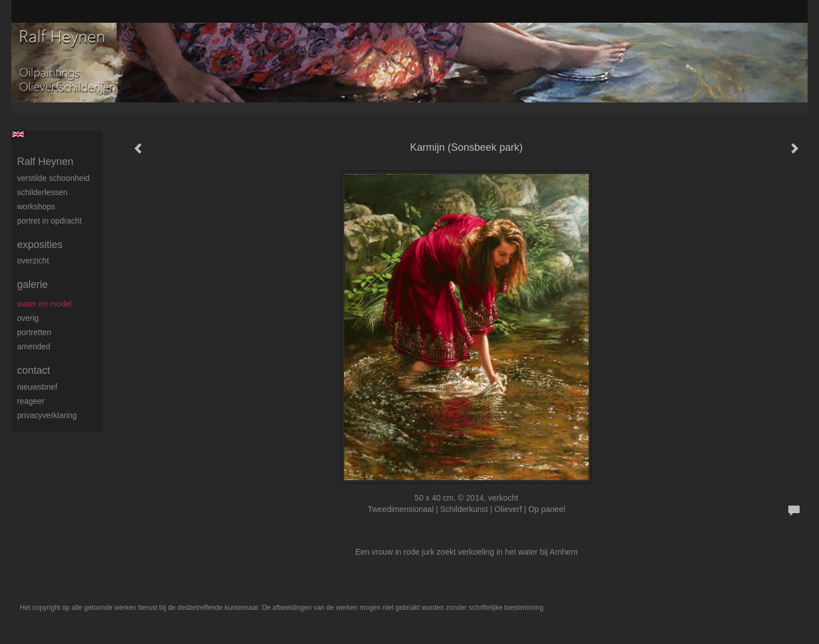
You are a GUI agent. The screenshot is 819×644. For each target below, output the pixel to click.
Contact (34, 370)
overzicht (33, 261)
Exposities (40, 245)
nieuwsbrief (37, 387)
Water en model (44, 304)
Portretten (34, 332)
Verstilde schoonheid (53, 178)
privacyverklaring (47, 415)
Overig (28, 318)
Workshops (36, 207)
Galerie (32, 284)
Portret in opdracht (49, 221)
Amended (34, 346)
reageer (31, 401)
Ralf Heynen (45, 162)
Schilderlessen (42, 192)
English (18, 134)
